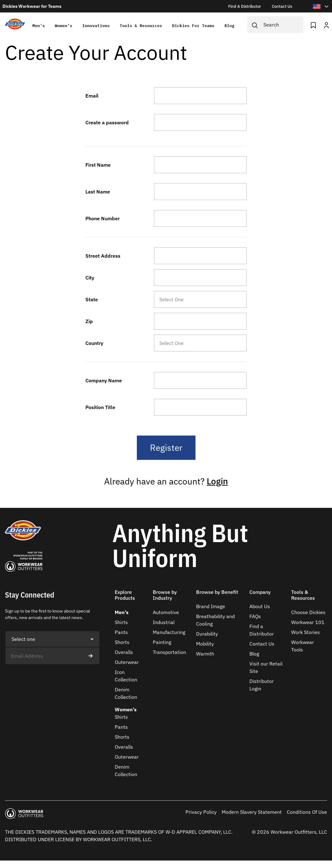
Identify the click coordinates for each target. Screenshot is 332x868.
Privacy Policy (201, 812)
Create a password (107, 122)
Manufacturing (169, 632)
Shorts (122, 642)
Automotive (166, 612)
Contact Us (262, 644)
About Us (260, 606)
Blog (229, 26)
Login (217, 481)
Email (92, 96)
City (90, 278)
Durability (207, 634)
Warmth (205, 654)
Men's (39, 26)
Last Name (98, 192)
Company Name (104, 380)
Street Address (103, 256)
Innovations (96, 26)
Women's (64, 26)
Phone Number (103, 218)
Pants (121, 632)
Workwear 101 (308, 622)
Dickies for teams (193, 26)
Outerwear (127, 662)
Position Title (100, 407)
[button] (131, 599)
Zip (89, 321)
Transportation (169, 652)
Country (94, 343)
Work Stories (306, 632)
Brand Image (211, 606)
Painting (162, 642)
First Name (98, 165)
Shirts (121, 622)
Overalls (124, 652)
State (92, 299)
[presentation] (52, 677)
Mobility (205, 644)
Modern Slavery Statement (252, 812)
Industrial (164, 622)
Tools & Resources (141, 26)
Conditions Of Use (307, 812)
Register (166, 448)
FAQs (255, 616)
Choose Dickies (308, 612)
